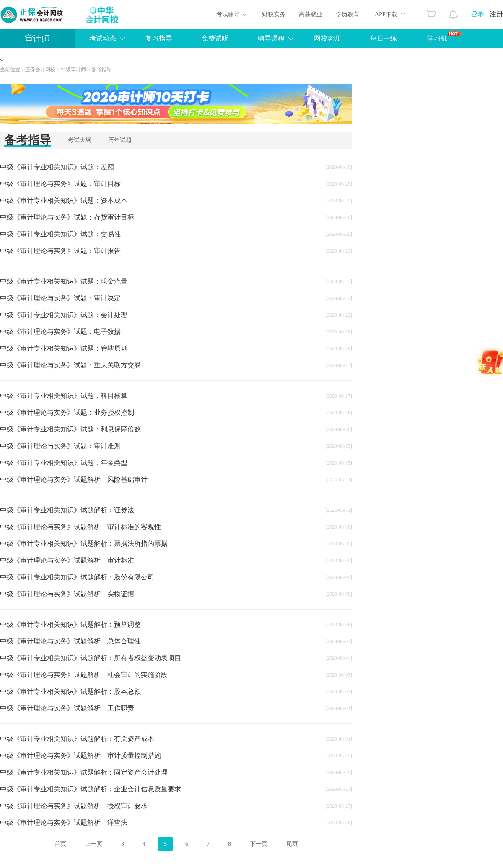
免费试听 (215, 38)
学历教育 (347, 14)
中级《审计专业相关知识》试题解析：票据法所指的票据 (84, 544)
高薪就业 (311, 14)
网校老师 (327, 38)
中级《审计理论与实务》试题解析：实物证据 (67, 594)
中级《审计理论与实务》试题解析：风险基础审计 (74, 479)
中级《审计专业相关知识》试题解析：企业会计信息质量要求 (91, 789)
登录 (477, 14)
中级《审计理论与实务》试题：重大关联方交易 (70, 365)
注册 (496, 14)
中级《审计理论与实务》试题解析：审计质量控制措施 (80, 756)
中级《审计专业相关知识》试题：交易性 (60, 234)
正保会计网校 (40, 70)
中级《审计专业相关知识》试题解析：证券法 (67, 510)
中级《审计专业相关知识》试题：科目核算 (64, 396)
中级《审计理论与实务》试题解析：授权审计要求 (74, 806)
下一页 (259, 844)
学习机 (445, 36)
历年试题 (120, 140)
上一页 (94, 844)
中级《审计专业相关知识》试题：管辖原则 (64, 348)
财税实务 (274, 14)
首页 (60, 844)
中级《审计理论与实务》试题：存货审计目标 (67, 217)
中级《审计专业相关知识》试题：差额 (57, 167)
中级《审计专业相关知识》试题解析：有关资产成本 (77, 739)
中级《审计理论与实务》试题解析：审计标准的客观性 (80, 527)
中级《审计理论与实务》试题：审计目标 (60, 184)
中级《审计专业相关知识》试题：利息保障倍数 (70, 429)
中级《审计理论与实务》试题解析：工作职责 (67, 708)
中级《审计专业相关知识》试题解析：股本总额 (70, 691)
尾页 (292, 844)
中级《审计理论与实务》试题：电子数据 (60, 332)
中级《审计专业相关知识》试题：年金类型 (64, 463)
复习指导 (159, 38)
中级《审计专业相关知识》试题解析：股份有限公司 (77, 577)
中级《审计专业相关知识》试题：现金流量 (64, 281)
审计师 (37, 39)
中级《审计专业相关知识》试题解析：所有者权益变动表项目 (91, 658)
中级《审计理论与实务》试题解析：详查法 (64, 823)
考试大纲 (80, 140)
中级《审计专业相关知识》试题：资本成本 (64, 200)
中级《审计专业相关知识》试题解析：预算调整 (70, 624)
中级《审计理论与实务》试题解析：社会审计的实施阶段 (84, 675)
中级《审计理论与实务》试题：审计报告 (60, 251)
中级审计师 (73, 70)
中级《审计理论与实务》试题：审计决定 (60, 298)
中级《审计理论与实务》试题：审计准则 (60, 446)
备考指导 (101, 70)
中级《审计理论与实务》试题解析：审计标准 (67, 560)
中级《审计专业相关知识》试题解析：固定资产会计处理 (84, 772)
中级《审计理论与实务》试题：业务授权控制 (67, 412)
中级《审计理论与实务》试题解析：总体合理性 (70, 641)
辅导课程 (271, 38)
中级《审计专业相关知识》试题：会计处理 (64, 315)
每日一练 (384, 38)
